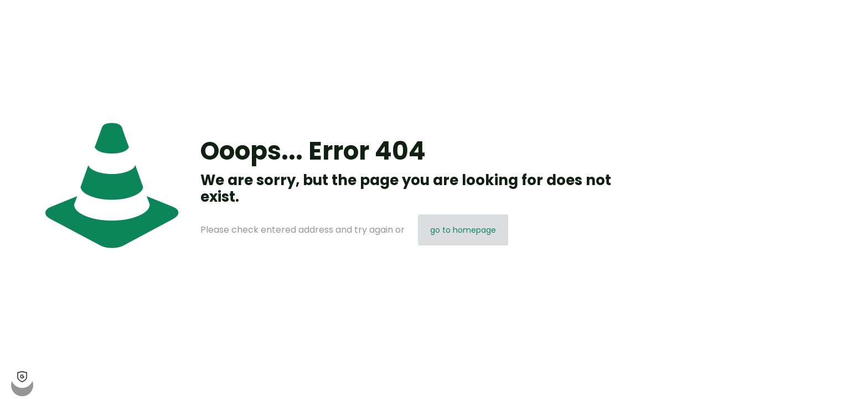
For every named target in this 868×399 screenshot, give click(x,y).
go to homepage (463, 230)
